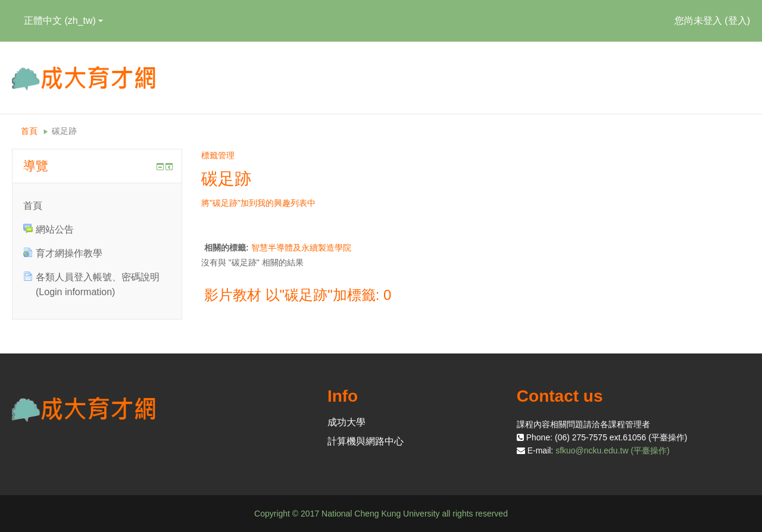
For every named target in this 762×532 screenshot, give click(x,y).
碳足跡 (64, 131)
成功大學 (346, 422)
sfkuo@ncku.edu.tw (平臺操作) (613, 450)
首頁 (29, 131)
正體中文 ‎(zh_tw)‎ (63, 21)
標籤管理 (218, 155)
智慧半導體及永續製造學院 (301, 248)
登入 (738, 21)
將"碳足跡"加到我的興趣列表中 (258, 203)
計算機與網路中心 (366, 441)
